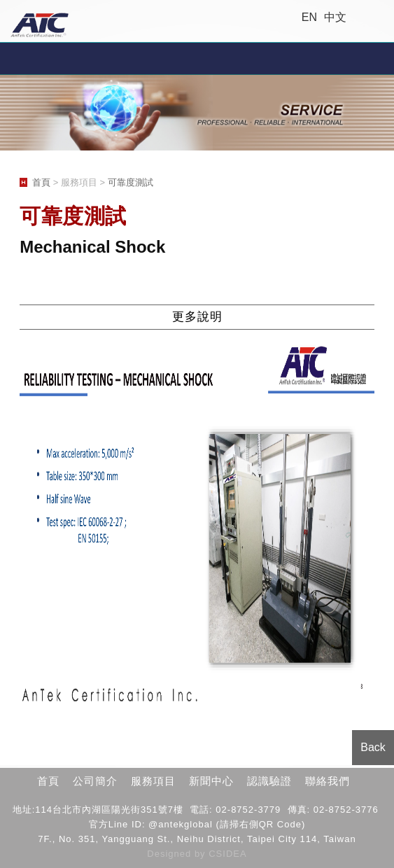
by (202, 854)
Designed (171, 854)
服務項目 (153, 781)
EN (309, 17)
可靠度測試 (131, 182)
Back (373, 747)
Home (379, 17)
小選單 (197, 58)
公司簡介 (95, 781)
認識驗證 (269, 781)
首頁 (41, 182)
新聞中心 (211, 781)
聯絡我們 (328, 781)
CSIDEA (227, 854)
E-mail (362, 17)
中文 (335, 17)
